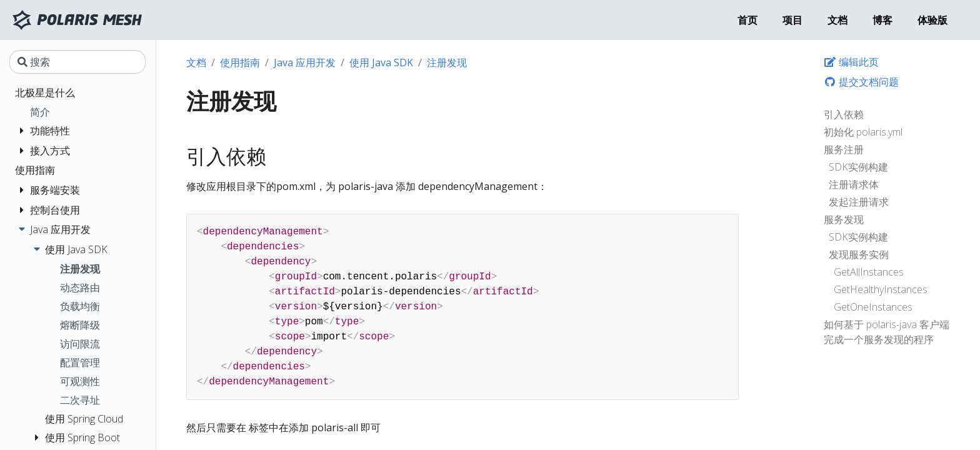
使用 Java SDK (381, 62)
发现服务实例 (859, 254)
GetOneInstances (873, 307)
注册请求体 (854, 184)
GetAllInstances (869, 272)
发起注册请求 (859, 202)
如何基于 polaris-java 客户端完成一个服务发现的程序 (887, 332)
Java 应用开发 (305, 62)
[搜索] (77, 62)
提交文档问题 (861, 82)
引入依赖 (844, 114)
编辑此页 (851, 62)
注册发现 (447, 62)
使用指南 (240, 62)
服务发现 (844, 219)
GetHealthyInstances (881, 289)
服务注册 (844, 149)
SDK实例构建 (858, 167)
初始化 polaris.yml (863, 132)
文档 (196, 62)
